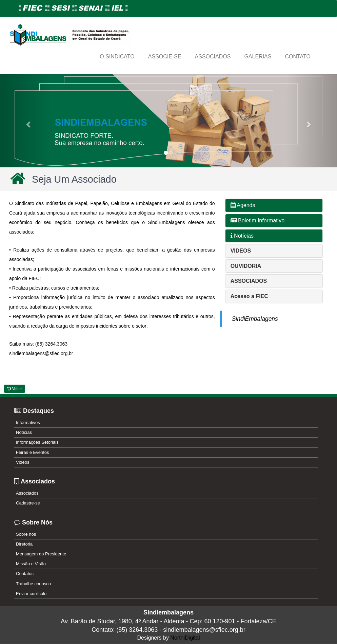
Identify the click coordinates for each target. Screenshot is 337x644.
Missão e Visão (31, 564)
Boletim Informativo (257, 220)
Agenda (243, 205)
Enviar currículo (31, 594)
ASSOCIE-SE (165, 57)
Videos (23, 462)
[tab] (274, 205)
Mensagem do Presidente (41, 554)
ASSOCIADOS (213, 57)
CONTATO (298, 57)
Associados (27, 493)
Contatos (25, 574)
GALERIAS (258, 57)
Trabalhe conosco (33, 584)
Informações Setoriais (37, 442)
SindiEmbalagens (255, 319)
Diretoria (24, 544)
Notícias (242, 236)
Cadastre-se (28, 503)
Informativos (28, 422)
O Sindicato (117, 57)
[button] (25, 121)
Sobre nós (26, 534)
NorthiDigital (185, 638)
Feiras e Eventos (33, 452)
